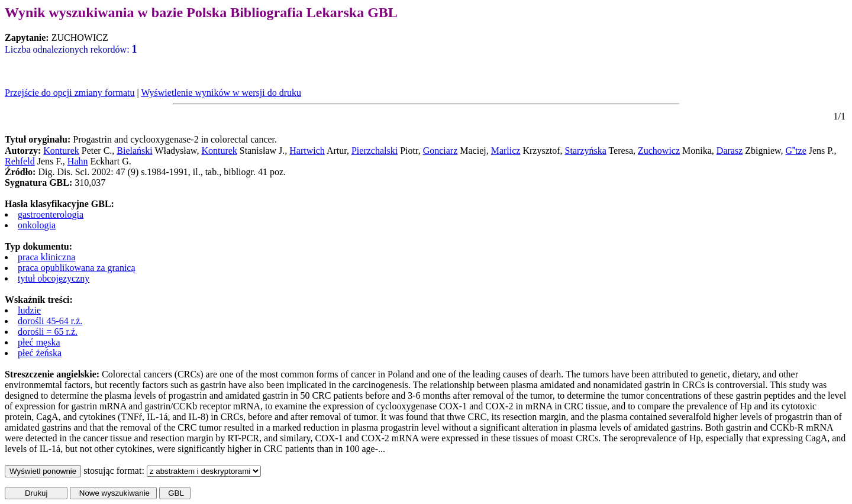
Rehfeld (20, 161)
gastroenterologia (51, 214)
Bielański (134, 151)
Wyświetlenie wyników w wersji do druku (221, 93)
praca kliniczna (46, 257)
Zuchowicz (659, 151)
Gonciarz (440, 151)
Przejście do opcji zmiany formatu (70, 93)
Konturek (61, 151)
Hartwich (307, 151)
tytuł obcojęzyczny (54, 278)
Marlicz (506, 151)
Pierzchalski (375, 151)
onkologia (37, 225)
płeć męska (39, 342)
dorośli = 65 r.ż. (48, 332)
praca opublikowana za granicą (77, 268)
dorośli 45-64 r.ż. (50, 321)
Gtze (796, 151)
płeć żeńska (40, 353)
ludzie (29, 310)
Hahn (78, 161)
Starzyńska (586, 151)
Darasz (730, 151)
